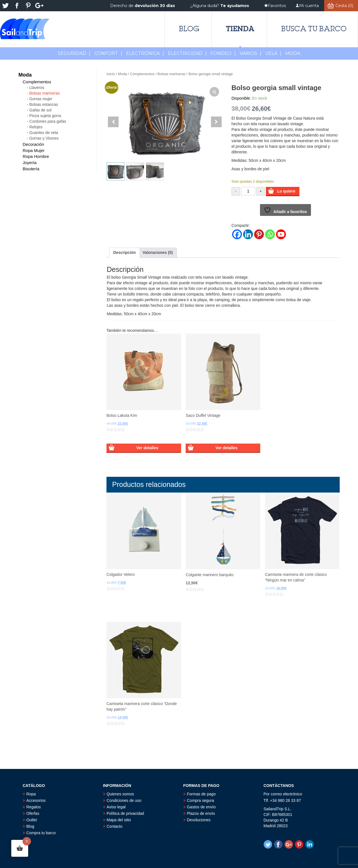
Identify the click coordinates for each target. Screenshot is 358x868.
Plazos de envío (201, 813)
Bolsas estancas (44, 104)
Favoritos (277, 6)
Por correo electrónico (283, 794)
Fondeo (223, 53)
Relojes (36, 127)
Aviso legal (116, 807)
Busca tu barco (314, 29)
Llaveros (37, 88)
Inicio (111, 74)
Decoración (34, 144)
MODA (293, 53)
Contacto (115, 826)
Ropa (31, 794)
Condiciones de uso (124, 800)
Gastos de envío (201, 807)
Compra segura (201, 800)
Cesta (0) (344, 6)
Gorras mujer (41, 99)
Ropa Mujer (34, 150)
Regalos (34, 807)
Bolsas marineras (171, 74)
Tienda (240, 29)
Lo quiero (286, 191)
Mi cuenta (309, 6)
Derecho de (143, 6)
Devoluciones (199, 820)
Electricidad (187, 53)
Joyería (30, 163)
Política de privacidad (125, 813)
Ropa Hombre (36, 156)
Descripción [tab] (124, 252)
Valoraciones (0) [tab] (158, 252)
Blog (189, 29)
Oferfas (33, 813)
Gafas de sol (40, 110)
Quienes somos (120, 794)
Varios (251, 53)
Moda (123, 74)
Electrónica (145, 53)
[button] (216, 122)
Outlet (32, 820)
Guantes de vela (44, 133)
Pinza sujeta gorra (45, 116)
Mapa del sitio (119, 820)
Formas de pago (201, 794)
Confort (108, 53)
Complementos (142, 74)
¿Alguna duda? (220, 6)
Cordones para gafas (48, 121)
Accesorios (36, 800)
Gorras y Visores (44, 138)
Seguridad (74, 53)
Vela (273, 53)
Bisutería (31, 169)
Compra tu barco (41, 833)
